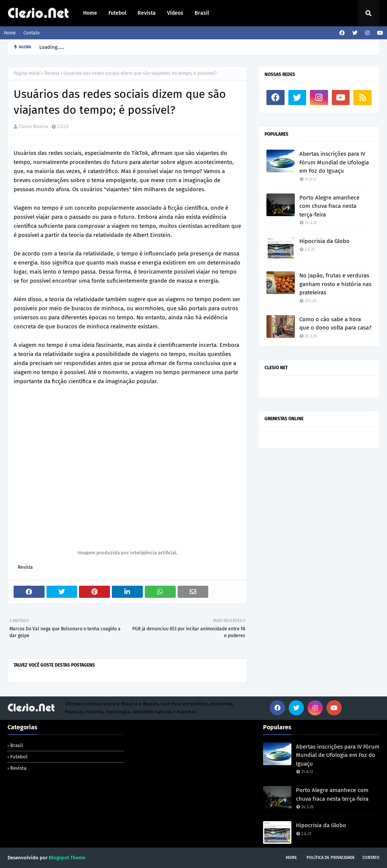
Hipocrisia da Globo (324, 241)
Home (10, 33)
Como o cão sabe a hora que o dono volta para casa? (335, 324)
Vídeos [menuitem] (175, 13)
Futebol (19, 757)
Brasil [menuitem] (202, 13)
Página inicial (27, 73)
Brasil (17, 745)
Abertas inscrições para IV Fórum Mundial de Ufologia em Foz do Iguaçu (334, 162)
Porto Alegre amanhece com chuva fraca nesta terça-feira (329, 206)
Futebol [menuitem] (117, 13)
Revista (52, 73)
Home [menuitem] (90, 13)
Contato (32, 33)
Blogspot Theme (67, 858)
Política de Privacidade (331, 858)
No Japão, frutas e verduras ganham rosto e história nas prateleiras (335, 284)
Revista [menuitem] (147, 13)
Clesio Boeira (33, 126)
